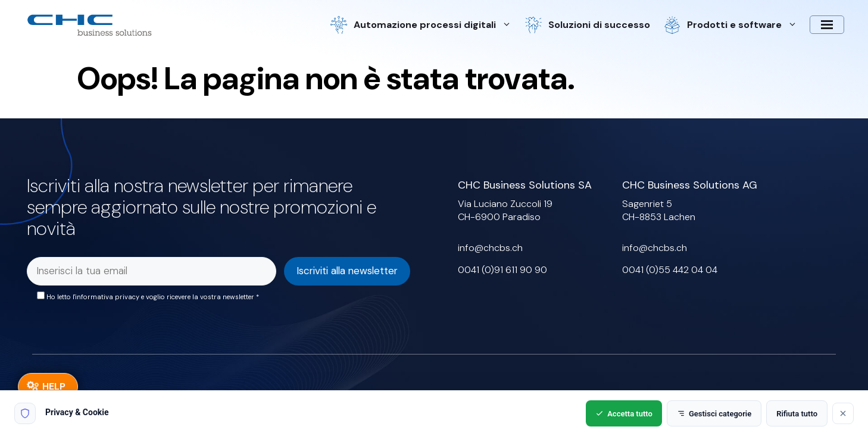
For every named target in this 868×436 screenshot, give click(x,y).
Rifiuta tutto (797, 414)
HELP (54, 386)
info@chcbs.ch (490, 248)
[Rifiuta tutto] (843, 413)
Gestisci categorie (714, 414)
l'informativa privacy (106, 297)
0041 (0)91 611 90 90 (502, 270)
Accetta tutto (624, 414)
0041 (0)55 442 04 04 (670, 270)
